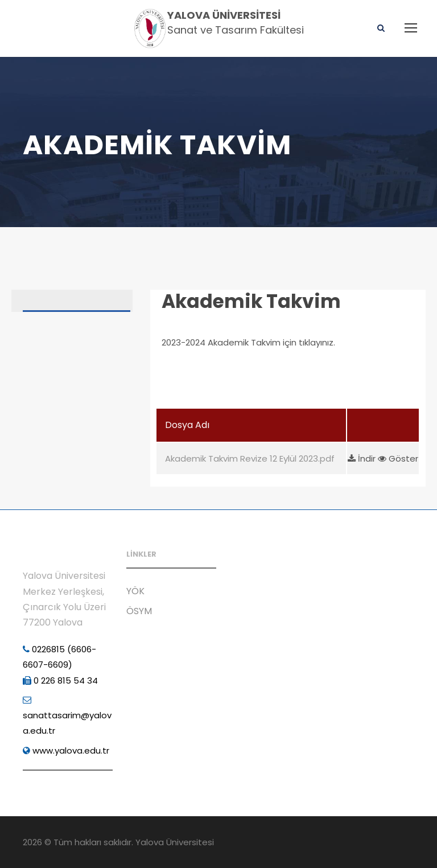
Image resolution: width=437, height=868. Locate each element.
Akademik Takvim (251, 301)
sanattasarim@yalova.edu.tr (67, 716)
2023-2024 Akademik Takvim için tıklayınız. (248, 342)
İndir (363, 458)
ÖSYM (139, 611)
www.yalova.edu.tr (66, 750)
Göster (398, 458)
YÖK (135, 591)
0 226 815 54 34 (60, 680)
